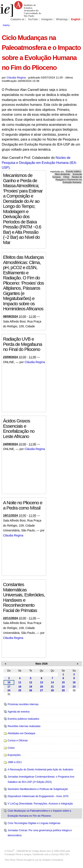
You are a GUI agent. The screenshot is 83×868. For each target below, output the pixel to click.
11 (20, 682)
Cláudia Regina (16, 78)
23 (74, 687)
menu (6, 25)
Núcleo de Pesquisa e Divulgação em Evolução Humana (69, 179)
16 (74, 682)
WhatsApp (62, 19)
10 (9, 682)
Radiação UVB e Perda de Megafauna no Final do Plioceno (22, 344)
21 (52, 687)
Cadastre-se (17, 19)
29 (63, 690)
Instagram (47, 19)
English (76, 19)
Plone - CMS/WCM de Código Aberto (27, 851)
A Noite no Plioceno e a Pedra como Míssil (23, 505)
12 (31, 682)
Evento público (74, 171)
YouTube (33, 19)
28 (52, 690)
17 (9, 687)
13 (41, 682)
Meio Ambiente (63, 174)
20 (41, 687)
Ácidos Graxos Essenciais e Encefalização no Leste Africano (19, 429)
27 (41, 690)
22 (63, 687)
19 (31, 687)
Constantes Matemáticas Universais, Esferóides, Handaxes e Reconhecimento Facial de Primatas (24, 597)
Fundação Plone (13, 854)
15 (63, 682)
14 (52, 682)
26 (31, 690)
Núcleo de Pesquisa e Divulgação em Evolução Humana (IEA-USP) (39, 163)
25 (20, 690)
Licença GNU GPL (60, 854)
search (77, 25)
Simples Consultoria (53, 860)
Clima (66, 177)
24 (9, 690)
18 (20, 687)
